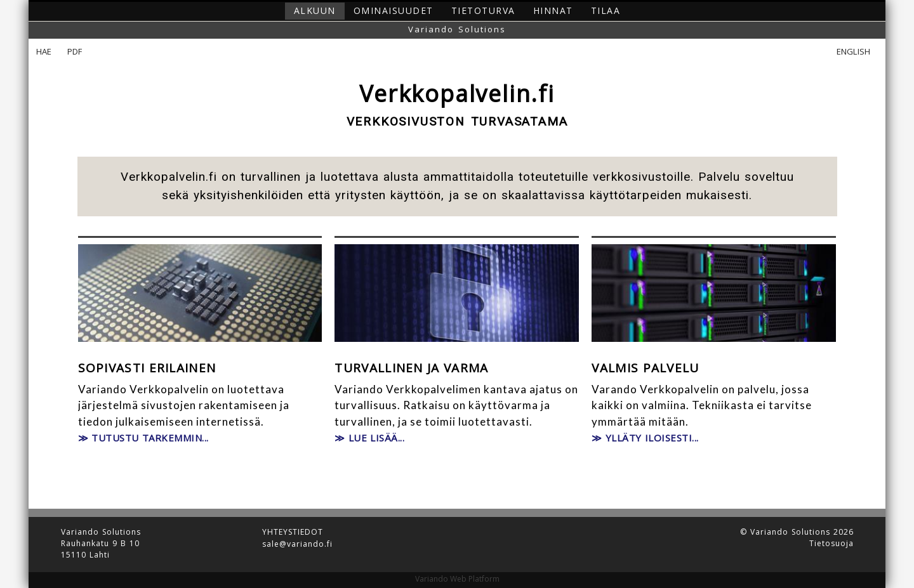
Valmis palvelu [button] (645, 369)
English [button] (853, 52)
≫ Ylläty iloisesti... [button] (645, 438)
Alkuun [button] (315, 10)
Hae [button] (44, 52)
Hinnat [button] (553, 10)
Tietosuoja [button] (831, 544)
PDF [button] (75, 52)
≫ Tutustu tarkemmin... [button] (143, 438)
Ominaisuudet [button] (394, 10)
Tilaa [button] (606, 10)
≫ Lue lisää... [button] (369, 438)
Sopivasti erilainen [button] (147, 369)
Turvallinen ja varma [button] (411, 369)
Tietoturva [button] (483, 10)
